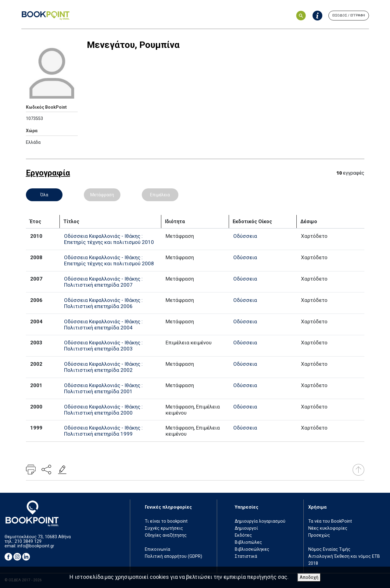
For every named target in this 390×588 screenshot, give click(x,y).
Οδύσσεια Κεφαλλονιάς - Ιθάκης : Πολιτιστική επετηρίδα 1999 (103, 431)
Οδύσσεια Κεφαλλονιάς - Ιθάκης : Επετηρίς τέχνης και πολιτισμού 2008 (109, 260)
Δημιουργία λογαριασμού (260, 521)
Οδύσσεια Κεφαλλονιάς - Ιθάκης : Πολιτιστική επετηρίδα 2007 (103, 282)
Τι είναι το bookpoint (166, 521)
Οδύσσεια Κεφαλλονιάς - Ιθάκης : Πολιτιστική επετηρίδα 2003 (103, 346)
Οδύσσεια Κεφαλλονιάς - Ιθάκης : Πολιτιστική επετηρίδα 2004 (103, 325)
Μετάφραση (102, 195)
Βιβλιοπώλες (248, 542)
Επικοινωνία (157, 549)
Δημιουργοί (246, 528)
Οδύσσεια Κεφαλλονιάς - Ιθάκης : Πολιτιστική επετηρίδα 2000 (103, 410)
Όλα (44, 195)
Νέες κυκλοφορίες (328, 528)
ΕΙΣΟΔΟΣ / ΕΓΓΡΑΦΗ (349, 15)
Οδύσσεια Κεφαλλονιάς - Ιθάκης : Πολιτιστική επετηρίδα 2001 (103, 388)
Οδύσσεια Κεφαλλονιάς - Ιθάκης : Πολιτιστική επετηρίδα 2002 (103, 367)
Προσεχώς (319, 535)
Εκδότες (243, 535)
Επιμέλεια (160, 195)
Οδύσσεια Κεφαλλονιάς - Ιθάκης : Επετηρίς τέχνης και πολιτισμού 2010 (109, 239)
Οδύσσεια (245, 236)
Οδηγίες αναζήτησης (166, 535)
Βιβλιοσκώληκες (252, 549)
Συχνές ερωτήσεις (164, 528)
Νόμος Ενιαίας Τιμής (329, 549)
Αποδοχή (309, 577)
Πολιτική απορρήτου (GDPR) (174, 556)
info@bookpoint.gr (36, 546)
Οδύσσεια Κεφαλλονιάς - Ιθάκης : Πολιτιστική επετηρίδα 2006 (103, 303)
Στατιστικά (246, 556)
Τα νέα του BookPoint (330, 521)
